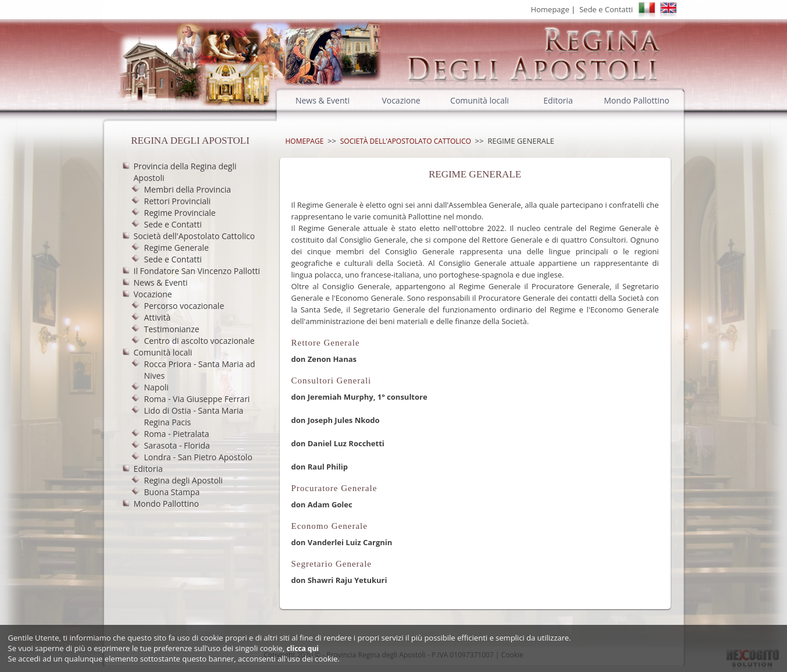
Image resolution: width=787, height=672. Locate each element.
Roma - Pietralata (177, 434)
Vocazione (401, 100)
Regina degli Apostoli (184, 480)
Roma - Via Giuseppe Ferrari (197, 399)
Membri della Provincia (188, 189)
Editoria (558, 100)
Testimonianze (172, 329)
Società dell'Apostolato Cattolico (195, 236)
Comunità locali (480, 100)
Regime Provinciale (180, 213)
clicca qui (303, 648)
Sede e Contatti (606, 9)
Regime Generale (177, 248)
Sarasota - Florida (177, 445)
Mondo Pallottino (636, 100)
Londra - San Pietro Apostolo (198, 457)
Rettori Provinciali (178, 201)
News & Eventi (323, 100)
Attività (158, 317)
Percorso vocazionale (184, 306)
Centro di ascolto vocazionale (200, 341)
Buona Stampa (172, 492)
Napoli (156, 387)
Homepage (550, 9)
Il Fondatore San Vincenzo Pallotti (197, 271)
